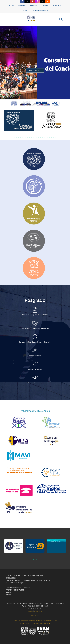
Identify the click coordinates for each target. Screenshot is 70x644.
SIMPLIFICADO (39, 611)
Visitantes (26, 10)
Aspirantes (23, 5)
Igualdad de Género (41, 10)
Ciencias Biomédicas (35, 356)
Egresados (45, 5)
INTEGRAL (30, 611)
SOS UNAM (26, 588)
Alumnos (34, 5)
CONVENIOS (35, 616)
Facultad (11, 5)
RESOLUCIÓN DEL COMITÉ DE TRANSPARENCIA (35, 623)
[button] (15, 137)
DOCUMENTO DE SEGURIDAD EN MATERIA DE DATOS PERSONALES (35, 621)
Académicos (58, 5)
